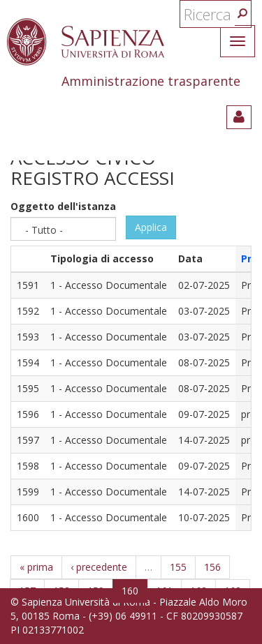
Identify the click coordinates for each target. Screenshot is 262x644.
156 (212, 567)
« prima (36, 567)
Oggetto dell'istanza (63, 206)
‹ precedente (99, 567)
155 (178, 567)
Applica (151, 227)
